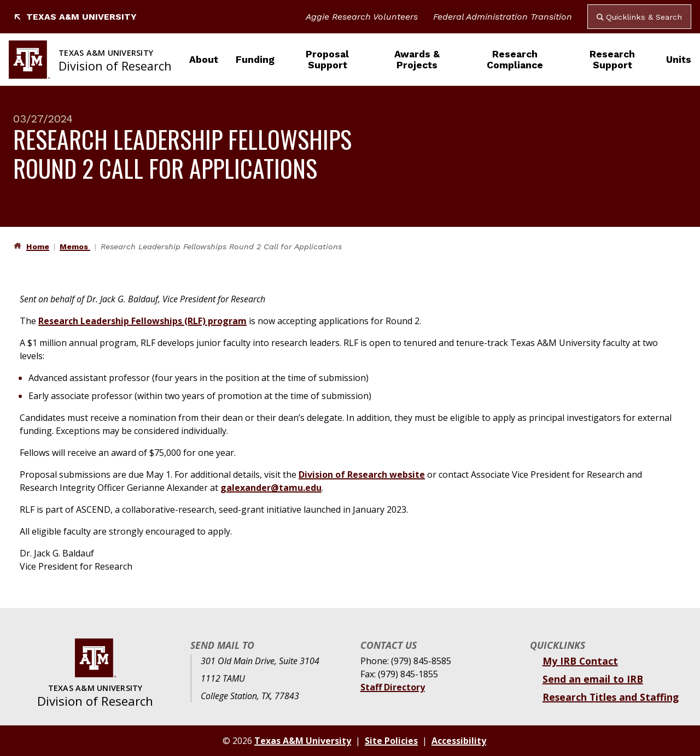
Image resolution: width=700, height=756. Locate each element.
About (204, 60)
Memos (75, 247)
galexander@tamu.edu (271, 488)
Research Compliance (515, 60)
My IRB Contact (580, 661)
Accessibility (459, 741)
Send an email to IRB (593, 679)
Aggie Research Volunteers (362, 17)
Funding (255, 60)
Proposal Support (327, 60)
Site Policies (391, 741)
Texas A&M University (75, 17)
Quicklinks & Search (639, 17)
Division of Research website (362, 474)
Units (679, 60)
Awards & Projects (417, 60)
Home (38, 247)
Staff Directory (393, 687)
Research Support (612, 60)
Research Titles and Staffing (611, 697)
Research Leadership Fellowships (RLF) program (142, 321)
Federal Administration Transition (503, 17)
